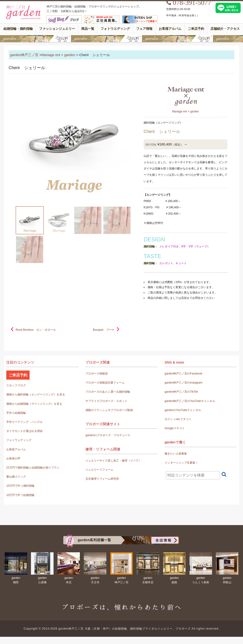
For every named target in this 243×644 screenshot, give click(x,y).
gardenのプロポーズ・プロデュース (108, 435)
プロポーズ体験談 (97, 374)
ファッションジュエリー (57, 29)
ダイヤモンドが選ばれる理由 (24, 431)
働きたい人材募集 (176, 454)
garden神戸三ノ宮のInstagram (184, 383)
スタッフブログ (16, 385)
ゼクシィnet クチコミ (178, 419)
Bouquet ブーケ (104, 330)
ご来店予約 (196, 29)
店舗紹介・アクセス (225, 29)
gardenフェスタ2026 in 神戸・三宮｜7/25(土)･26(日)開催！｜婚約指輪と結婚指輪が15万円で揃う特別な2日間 (121, 39)
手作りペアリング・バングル (24, 422)
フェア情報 (144, 29)
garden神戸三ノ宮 (24, 55)
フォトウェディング (19, 440)
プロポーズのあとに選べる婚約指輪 (108, 392)
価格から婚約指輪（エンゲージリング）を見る (36, 394)
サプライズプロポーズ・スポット (106, 401)
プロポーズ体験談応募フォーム (105, 383)
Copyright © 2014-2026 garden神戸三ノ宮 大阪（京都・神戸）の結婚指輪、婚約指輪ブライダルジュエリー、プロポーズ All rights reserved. (122, 629)
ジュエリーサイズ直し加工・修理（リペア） (113, 461)
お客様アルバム (170, 29)
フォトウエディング (115, 29)
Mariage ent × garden (58, 55)
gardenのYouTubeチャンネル (183, 410)
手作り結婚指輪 (16, 413)
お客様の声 (13, 459)
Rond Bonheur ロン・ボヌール (36, 330)
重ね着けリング (16, 477)
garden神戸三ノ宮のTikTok (181, 392)
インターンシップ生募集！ (181, 463)
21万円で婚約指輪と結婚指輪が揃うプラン (33, 468)
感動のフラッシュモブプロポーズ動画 (109, 410)
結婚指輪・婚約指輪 (18, 29)
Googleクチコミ (175, 428)
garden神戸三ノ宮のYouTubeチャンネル (190, 401)
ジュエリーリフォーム (99, 470)
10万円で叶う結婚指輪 (20, 495)
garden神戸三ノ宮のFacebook (183, 374)
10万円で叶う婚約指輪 (20, 486)
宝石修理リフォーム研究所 (102, 479)
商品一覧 (88, 29)
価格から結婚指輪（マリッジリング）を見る (34, 404)
